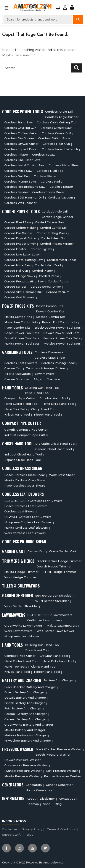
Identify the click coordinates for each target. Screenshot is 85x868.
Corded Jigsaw (41, 249)
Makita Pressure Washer (22, 776)
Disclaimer (47, 799)
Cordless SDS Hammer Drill (24, 197)
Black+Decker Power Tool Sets (58, 328)
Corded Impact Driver (20, 244)
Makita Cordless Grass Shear (25, 480)
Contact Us (67, 799)
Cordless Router (61, 187)
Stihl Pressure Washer (62, 771)
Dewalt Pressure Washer (22, 760)
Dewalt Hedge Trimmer (54, 566)
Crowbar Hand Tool (54, 398)
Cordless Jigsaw (44, 154)
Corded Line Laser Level (22, 254)
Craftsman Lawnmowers (45, 620)
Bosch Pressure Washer (53, 755)
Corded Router (59, 281)
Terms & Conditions (61, 829)
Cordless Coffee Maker (21, 133)
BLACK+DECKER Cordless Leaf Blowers (33, 501)
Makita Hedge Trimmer (21, 572)
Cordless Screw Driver (48, 192)
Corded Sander (15, 287)
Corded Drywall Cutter (21, 238)
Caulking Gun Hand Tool (42, 388)
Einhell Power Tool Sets (22, 338)
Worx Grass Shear (62, 475)
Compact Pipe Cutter (20, 398)
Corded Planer (42, 271)
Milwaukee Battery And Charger (28, 740)
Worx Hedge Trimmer (20, 577)
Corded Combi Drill (54, 228)
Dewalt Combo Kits (50, 311)
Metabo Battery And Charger (26, 735)
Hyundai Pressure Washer (23, 771)
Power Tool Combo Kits (59, 322)
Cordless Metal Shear (64, 165)
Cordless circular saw (56, 128)
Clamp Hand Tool (44, 409)
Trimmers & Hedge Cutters (46, 368)
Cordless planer (45, 176)
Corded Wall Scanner (20, 297)
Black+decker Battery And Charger (30, 687)
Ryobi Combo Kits (17, 328)
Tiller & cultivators (18, 374)
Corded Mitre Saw (18, 265)
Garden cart (13, 368)
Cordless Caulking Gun (20, 128)
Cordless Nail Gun (17, 176)
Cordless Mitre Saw (18, 171)
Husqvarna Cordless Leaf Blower (28, 522)
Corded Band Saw (18, 222)
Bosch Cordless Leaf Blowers (26, 506)
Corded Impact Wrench (57, 244)
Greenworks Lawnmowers (23, 625)
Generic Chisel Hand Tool (54, 449)
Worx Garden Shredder (21, 606)
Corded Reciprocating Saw (24, 281)
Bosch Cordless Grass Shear (25, 475)
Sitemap (33, 804)
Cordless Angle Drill (59, 112)
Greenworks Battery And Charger (29, 725)
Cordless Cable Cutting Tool (57, 122)
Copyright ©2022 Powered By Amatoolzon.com (34, 862)
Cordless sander (16, 192)
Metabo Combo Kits (51, 317)
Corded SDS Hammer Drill (23, 292)
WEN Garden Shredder (52, 601)
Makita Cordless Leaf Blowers (26, 528)
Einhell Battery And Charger (25, 703)
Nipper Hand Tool (47, 414)
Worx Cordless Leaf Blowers (25, 533)
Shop (47, 804)
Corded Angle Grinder (58, 217)
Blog (58, 804)
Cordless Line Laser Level (23, 160)
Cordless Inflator (16, 154)
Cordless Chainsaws (49, 352)
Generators (34, 785)
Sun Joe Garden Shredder (54, 595)
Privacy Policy (32, 829)
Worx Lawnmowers (18, 631)
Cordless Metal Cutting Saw (24, 165)
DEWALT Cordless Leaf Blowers (28, 517)
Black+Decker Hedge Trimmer (59, 561)
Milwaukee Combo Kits (21, 322)
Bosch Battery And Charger (25, 692)
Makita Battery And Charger (25, 730)
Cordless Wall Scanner (20, 203)
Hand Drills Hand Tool (58, 404)
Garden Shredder (17, 379)
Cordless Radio (52, 181)
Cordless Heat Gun (56, 144)
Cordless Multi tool (50, 171)
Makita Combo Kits (18, 317)
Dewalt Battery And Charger (25, 698)
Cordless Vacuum (60, 197)
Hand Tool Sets (16, 409)
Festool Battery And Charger (26, 714)
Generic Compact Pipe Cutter (26, 430)
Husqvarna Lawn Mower (22, 636)
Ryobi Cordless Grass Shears (25, 485)
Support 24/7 (12, 835)
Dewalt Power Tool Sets (61, 333)
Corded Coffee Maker (20, 228)
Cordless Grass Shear (50, 358)
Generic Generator (59, 785)
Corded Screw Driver (46, 287)
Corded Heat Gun (54, 238)
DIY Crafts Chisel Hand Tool (55, 444)
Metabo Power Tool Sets (62, 343)
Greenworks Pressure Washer (26, 765)
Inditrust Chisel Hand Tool (23, 454)
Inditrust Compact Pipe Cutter (26, 435)
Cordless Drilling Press (54, 138)
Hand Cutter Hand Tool (21, 404)
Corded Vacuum (58, 292)
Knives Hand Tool (17, 414)
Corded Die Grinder (18, 233)
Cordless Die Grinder (19, 138)
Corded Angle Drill (55, 211)
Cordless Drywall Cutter (21, 144)
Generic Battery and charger (26, 719)
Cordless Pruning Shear (58, 363)
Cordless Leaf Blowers (21, 363)
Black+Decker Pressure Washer (59, 749)
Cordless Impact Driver (21, 149)
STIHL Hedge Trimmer (59, 572)
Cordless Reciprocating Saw (25, 187)
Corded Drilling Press (52, 233)
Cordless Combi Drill (56, 133)
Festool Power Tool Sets (62, 338)
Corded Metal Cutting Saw (24, 260)
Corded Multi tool (48, 265)
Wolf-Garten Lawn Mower (55, 631)
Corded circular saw (50, 222)
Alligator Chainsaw (47, 379)
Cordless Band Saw (18, 122)
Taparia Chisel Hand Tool (22, 460)
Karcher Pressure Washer (63, 776)
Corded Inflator (15, 249)
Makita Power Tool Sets (22, 343)
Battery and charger (59, 680)
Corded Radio (49, 276)
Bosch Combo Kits (50, 306)
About (31, 799)
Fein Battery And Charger (23, 708)
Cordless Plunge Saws (20, 181)
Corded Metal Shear (62, 260)
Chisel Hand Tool (37, 393)
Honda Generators (39, 790)
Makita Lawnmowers (62, 625)
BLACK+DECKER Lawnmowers (50, 615)
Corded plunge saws (20, 276)
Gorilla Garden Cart (63, 551)
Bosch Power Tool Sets (22, 333)
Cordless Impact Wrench (60, 149)
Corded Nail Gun (16, 271)
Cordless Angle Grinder (62, 117)
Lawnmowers (45, 374)
